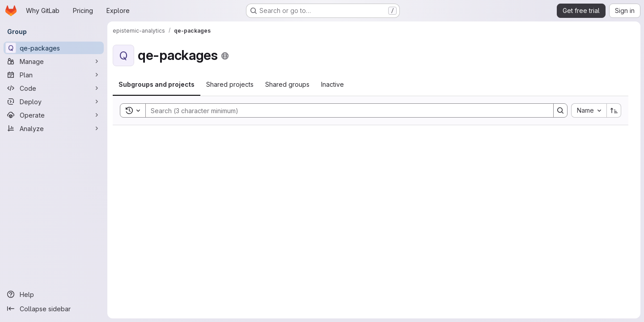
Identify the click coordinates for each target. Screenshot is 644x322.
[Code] (54, 88)
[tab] (157, 85)
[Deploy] (54, 102)
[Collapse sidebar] (54, 309)
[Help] (54, 294)
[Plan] (54, 75)
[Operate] (54, 115)
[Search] (345, 110)
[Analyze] (54, 128)
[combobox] (589, 110)
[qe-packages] (54, 48)
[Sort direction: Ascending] (614, 110)
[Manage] (54, 61)
